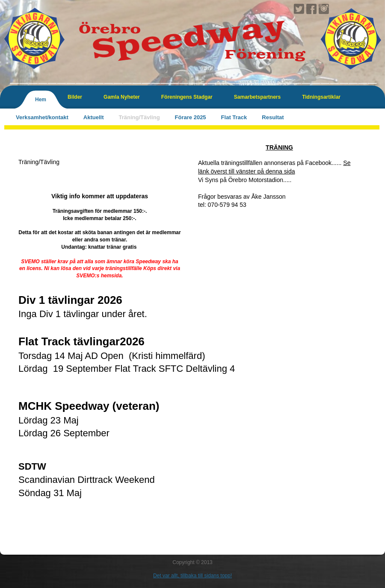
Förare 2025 (191, 117)
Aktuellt (94, 117)
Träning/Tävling (139, 117)
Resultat (273, 117)
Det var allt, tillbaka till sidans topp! (192, 576)
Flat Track (234, 117)
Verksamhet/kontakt (42, 117)
